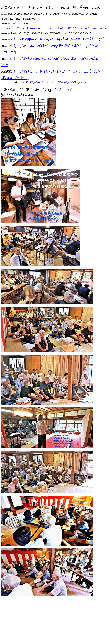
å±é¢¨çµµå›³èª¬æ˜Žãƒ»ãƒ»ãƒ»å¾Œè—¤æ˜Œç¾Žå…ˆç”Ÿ (59, 39)
